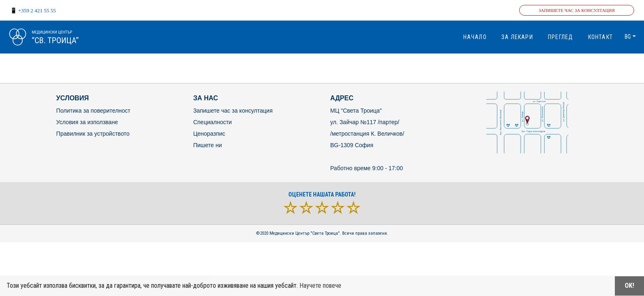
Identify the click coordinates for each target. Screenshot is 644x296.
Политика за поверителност (93, 111)
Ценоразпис (209, 134)
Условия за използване (87, 122)
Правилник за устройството (93, 134)
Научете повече (320, 286)
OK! (629, 286)
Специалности (212, 122)
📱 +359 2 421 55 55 (33, 10)
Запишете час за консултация (577, 10)
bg (628, 37)
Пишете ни (207, 145)
